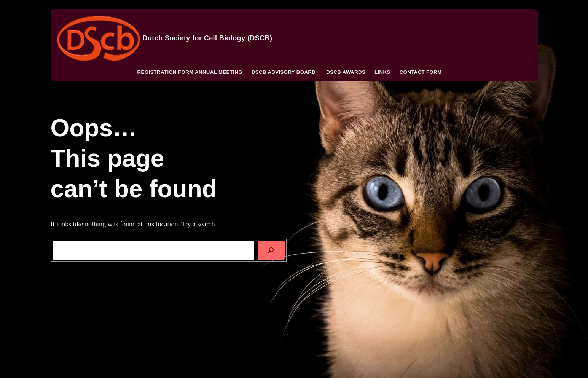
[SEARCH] (271, 250)
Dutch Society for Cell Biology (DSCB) (208, 38)
